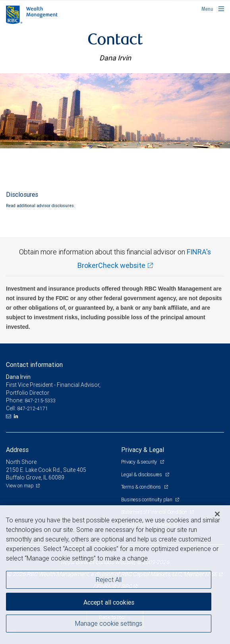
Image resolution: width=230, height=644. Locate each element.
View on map (20, 486)
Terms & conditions (142, 487)
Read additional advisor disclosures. (41, 206)
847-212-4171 (33, 408)
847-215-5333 (40, 401)
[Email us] (9, 416)
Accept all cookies (109, 602)
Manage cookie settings (109, 623)
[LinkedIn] (17, 416)
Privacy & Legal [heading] (143, 450)
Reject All (109, 580)
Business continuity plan (147, 499)
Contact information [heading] (34, 365)
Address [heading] (17, 450)
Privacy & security (140, 462)
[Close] (217, 514)
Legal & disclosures (142, 474)
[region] (115, 575)
